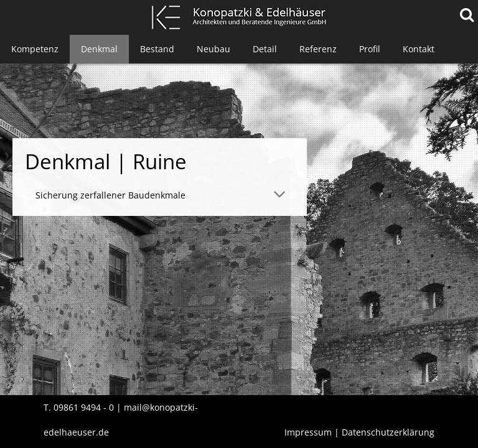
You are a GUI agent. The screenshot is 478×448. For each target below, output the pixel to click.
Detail (265, 49)
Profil (370, 49)
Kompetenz (35, 49)
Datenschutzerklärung (388, 432)
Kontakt (419, 49)
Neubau (213, 49)
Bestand (157, 49)
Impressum (308, 432)
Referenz (318, 49)
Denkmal (99, 49)
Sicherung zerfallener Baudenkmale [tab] (110, 195)
